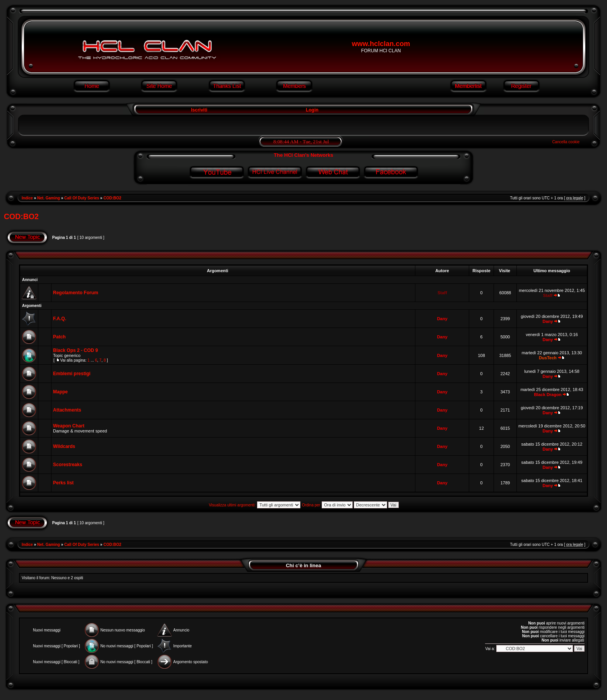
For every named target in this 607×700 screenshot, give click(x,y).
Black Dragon (548, 395)
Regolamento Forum (76, 293)
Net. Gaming (49, 198)
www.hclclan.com (381, 44)
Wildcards (64, 446)
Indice (27, 198)
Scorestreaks (68, 465)
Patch (59, 337)
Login (312, 110)
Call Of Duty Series (82, 198)
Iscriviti (198, 110)
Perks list (63, 483)
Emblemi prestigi (72, 374)
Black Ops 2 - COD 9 (75, 350)
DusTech (548, 358)
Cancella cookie (566, 142)
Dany (442, 319)
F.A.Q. (60, 319)
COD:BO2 (112, 198)
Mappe (60, 392)
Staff (442, 293)
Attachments (67, 410)
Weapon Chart (69, 426)
